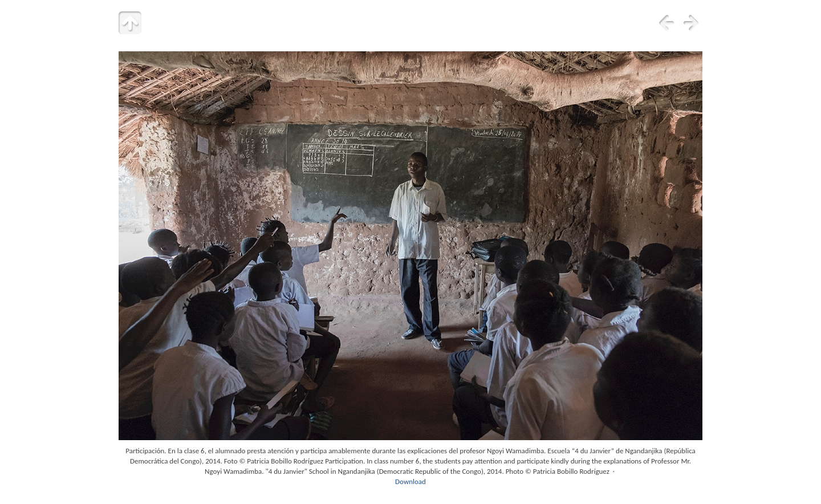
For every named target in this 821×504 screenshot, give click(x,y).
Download (410, 481)
